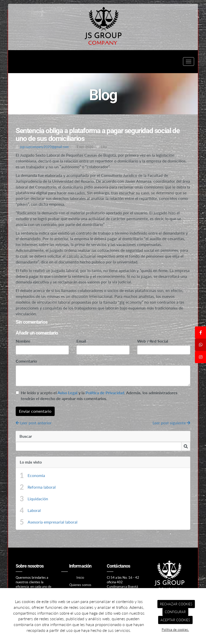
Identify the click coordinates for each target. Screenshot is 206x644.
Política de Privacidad (105, 393)
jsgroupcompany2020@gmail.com (44, 147)
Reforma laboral (42, 487)
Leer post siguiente (171, 423)
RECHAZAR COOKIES (176, 604)
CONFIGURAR (175, 612)
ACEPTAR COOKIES (175, 620)
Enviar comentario (35, 411)
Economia (36, 475)
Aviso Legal (67, 393)
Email (81, 341)
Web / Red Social (153, 341)
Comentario (26, 361)
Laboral (34, 510)
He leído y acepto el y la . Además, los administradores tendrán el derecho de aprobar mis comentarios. (99, 396)
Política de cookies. (175, 630)
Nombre (23, 341)
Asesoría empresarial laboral (53, 522)
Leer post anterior (34, 423)
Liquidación (38, 499)
